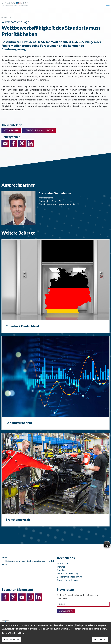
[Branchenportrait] (55, 480)
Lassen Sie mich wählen (13, 633)
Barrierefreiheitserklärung (70, 577)
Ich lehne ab (11, 639)
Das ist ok (100, 639)
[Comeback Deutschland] (55, 286)
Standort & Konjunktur (39, 130)
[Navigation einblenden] (108, 4)
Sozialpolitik (11, 130)
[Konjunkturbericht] (55, 383)
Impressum (62, 563)
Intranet (61, 567)
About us (61, 570)
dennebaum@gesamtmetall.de (60, 204)
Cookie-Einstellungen (67, 580)
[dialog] (55, 633)
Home (4, 558)
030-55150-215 (54, 201)
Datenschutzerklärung (68, 573)
